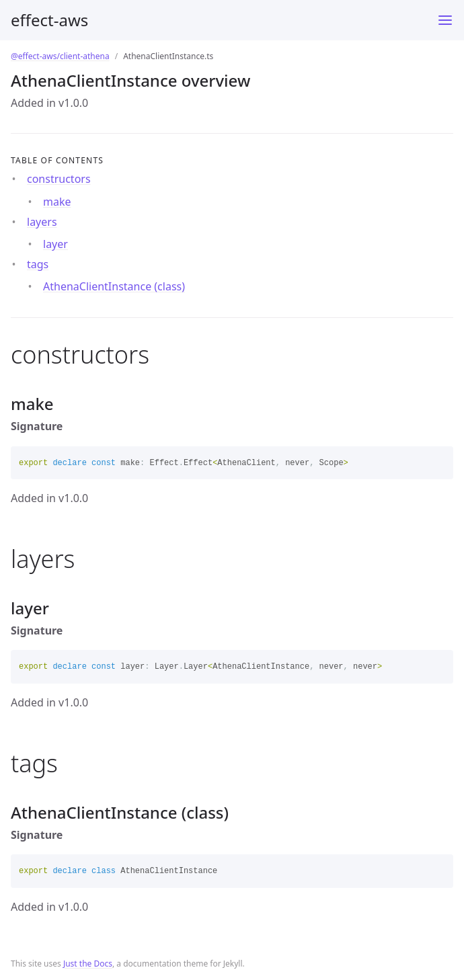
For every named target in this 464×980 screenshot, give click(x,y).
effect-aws (49, 20)
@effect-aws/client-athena (60, 56)
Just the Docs (88, 964)
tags (38, 264)
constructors (59, 179)
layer (55, 244)
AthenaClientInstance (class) (114, 286)
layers (42, 222)
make (57, 202)
